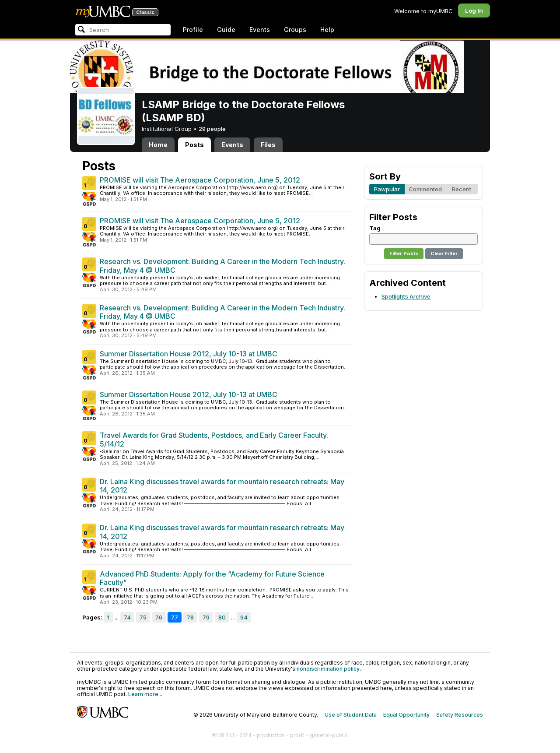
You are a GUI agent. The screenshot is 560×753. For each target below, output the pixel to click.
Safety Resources (460, 715)
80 (222, 617)
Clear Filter (444, 253)
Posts (194, 145)
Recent (462, 189)
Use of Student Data (351, 715)
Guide (226, 30)
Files (268, 145)
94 (244, 617)
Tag (375, 228)
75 (143, 617)
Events (260, 30)
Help (327, 30)
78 (190, 617)
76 (159, 617)
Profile (193, 30)
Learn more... (145, 694)
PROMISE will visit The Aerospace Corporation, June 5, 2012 (200, 180)
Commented (425, 189)
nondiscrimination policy (328, 669)
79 (206, 617)
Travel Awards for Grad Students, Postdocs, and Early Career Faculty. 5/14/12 (214, 440)
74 (127, 617)
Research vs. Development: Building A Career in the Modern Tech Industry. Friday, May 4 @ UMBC (222, 266)
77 (175, 617)
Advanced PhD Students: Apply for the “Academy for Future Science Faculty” (212, 578)
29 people (212, 129)
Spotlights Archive (406, 296)
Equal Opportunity (406, 715)
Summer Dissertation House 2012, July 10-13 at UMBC (189, 354)
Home (158, 145)
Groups (295, 30)
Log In (474, 11)
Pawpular (387, 189)
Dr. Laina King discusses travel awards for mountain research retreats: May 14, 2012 (222, 486)
